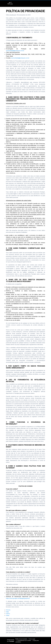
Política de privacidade (21, 639)
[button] (43, 3)
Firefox (8, 614)
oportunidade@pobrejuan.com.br (15, 51)
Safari (8, 615)
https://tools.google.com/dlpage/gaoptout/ (18, 598)
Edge (7, 612)
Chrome (8, 610)
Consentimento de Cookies (24, 640)
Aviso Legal (32, 639)
